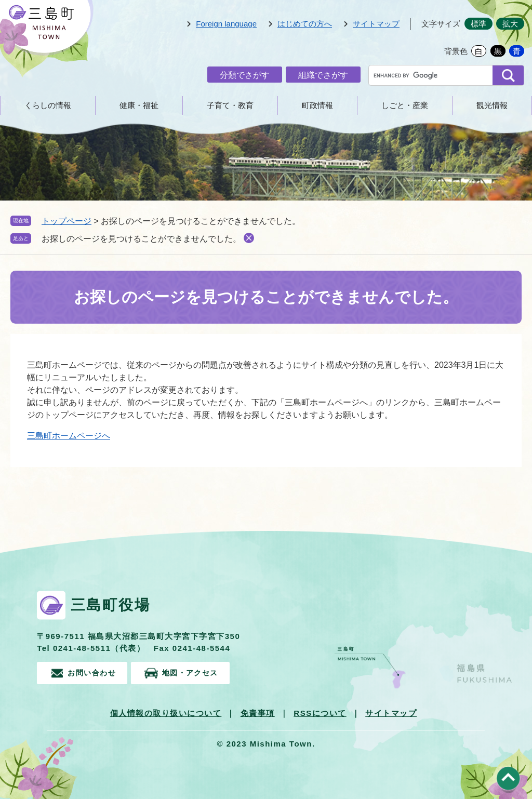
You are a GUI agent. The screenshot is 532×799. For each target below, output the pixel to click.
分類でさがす (245, 75)
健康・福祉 (139, 105)
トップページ (66, 221)
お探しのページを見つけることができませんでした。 (141, 239)
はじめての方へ (305, 24)
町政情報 (317, 105)
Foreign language (226, 24)
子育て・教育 (230, 105)
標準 (478, 24)
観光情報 (492, 105)
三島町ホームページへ (69, 436)
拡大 (510, 24)
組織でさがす (323, 75)
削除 (249, 238)
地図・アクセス (201, 672)
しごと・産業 (405, 105)
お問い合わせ (94, 672)
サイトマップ (376, 24)
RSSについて (320, 712)
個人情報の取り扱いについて (166, 712)
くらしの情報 (48, 105)
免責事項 (258, 712)
